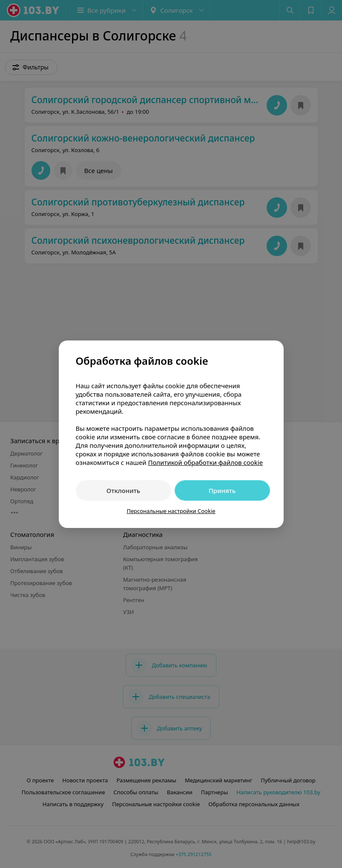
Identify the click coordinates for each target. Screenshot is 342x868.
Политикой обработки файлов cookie (205, 462)
